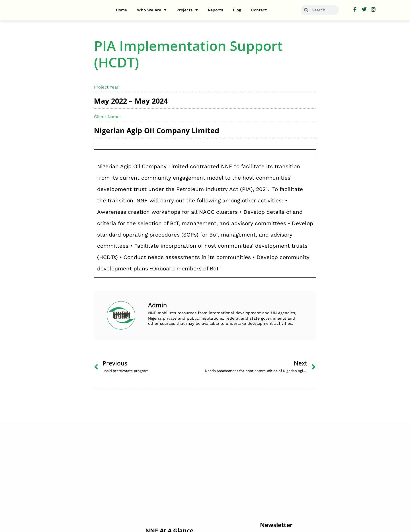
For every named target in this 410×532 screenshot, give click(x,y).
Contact (259, 10)
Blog (237, 10)
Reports (215, 10)
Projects (187, 10)
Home (121, 10)
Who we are (152, 10)
